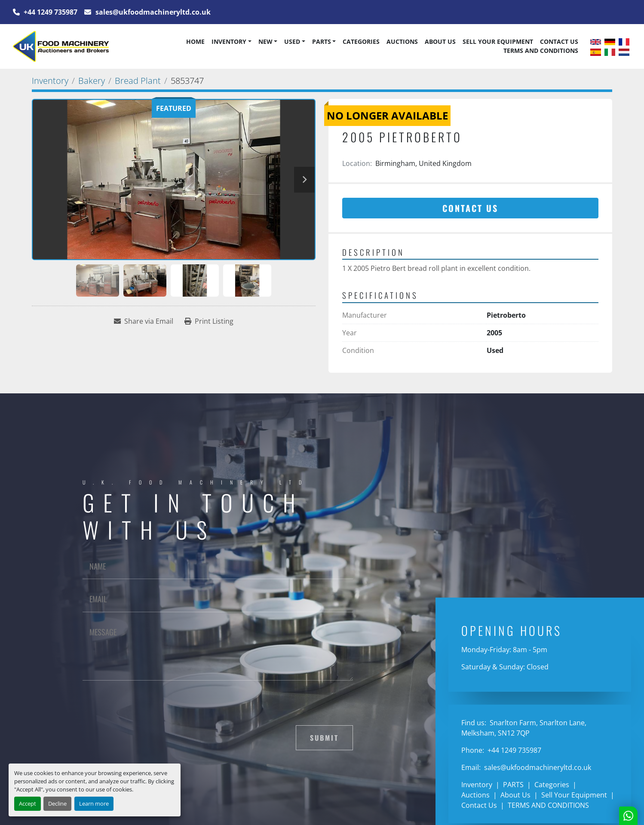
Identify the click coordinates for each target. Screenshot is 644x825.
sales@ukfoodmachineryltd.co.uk (152, 12)
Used (292, 41)
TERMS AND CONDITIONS (541, 51)
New (265, 41)
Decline (57, 804)
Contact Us (559, 41)
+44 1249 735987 (50, 12)
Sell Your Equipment (498, 41)
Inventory (229, 41)
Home (195, 41)
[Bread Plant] (138, 81)
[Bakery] (92, 81)
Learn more (94, 804)
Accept (28, 804)
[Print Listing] (209, 321)
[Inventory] (50, 81)
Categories (361, 41)
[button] (231, 42)
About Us (440, 41)
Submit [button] (324, 738)
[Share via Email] (144, 321)
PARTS (322, 41)
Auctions (402, 41)
